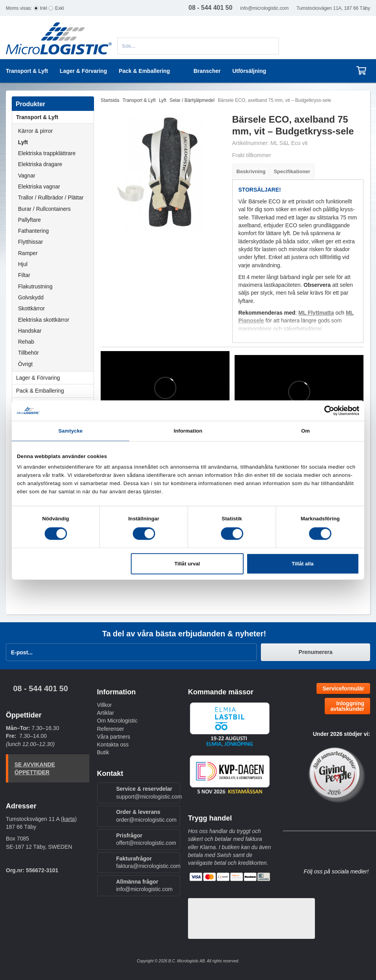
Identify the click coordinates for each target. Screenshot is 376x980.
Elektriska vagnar (39, 187)
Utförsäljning (249, 71)
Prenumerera (315, 652)
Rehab (26, 342)
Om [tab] (305, 431)
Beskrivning (251, 171)
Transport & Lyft (55, 117)
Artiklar (106, 713)
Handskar (30, 331)
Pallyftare (29, 220)
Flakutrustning (35, 286)
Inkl (44, 8)
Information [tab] (188, 431)
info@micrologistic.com (264, 8)
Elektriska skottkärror (44, 320)
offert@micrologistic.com (146, 843)
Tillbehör (28, 353)
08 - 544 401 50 (40, 688)
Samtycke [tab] (70, 431)
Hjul (23, 264)
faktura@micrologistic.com (148, 866)
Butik (103, 752)
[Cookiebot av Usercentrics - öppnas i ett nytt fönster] (325, 410)
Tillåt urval (187, 564)
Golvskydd (31, 297)
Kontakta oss (113, 745)
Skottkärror (31, 308)
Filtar (24, 275)
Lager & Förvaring (55, 378)
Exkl (59, 8)
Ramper (28, 253)
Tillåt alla (303, 564)
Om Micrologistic (117, 721)
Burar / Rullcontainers (44, 209)
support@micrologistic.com (149, 797)
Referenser (111, 729)
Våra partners (114, 737)
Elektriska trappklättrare (47, 153)
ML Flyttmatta (316, 313)
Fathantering (33, 231)
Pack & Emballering (55, 391)
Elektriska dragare (40, 164)
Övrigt (25, 364)
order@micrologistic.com (146, 820)
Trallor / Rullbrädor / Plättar (51, 197)
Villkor (105, 705)
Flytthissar (31, 242)
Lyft (23, 142)
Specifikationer (292, 171)
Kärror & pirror (35, 131)
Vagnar (27, 176)
